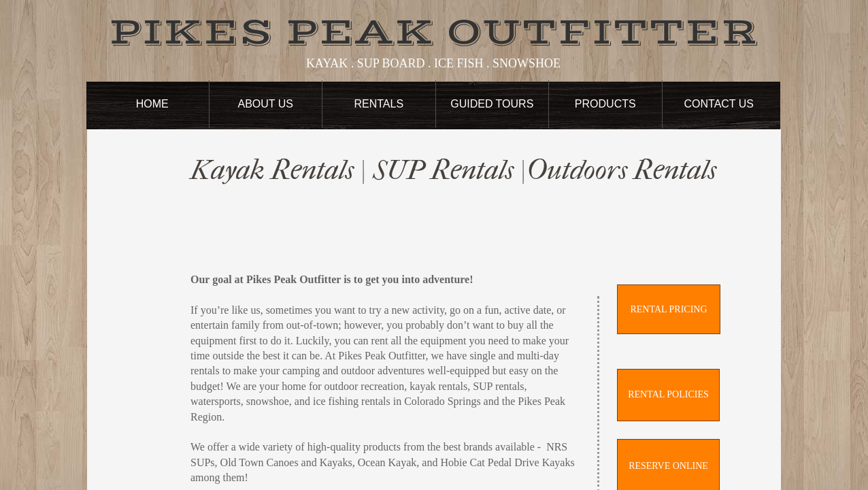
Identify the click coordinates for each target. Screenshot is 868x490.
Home (152, 104)
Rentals (379, 104)
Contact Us (719, 104)
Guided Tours (492, 104)
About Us (266, 104)
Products (605, 104)
